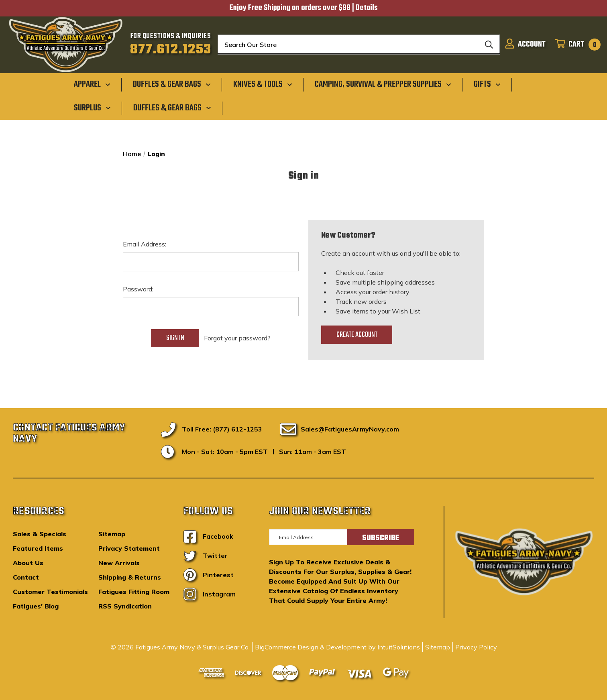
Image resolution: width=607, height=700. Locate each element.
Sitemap (112, 534)
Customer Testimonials (50, 592)
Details (367, 8)
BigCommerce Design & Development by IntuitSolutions (337, 647)
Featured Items (38, 548)
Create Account (357, 335)
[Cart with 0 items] (575, 45)
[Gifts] (487, 84)
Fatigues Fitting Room (134, 592)
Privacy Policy (476, 647)
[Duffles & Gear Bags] (172, 84)
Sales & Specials (40, 534)
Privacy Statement (129, 548)
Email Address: (145, 244)
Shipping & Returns (130, 577)
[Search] (489, 45)
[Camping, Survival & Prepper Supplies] (383, 84)
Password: (138, 289)
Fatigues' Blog (36, 606)
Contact (26, 577)
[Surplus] (92, 108)
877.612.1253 (171, 50)
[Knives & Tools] (263, 84)
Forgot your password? (237, 338)
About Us (28, 563)
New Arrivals (119, 563)
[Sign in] (525, 45)
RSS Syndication (125, 606)
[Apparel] (92, 84)
